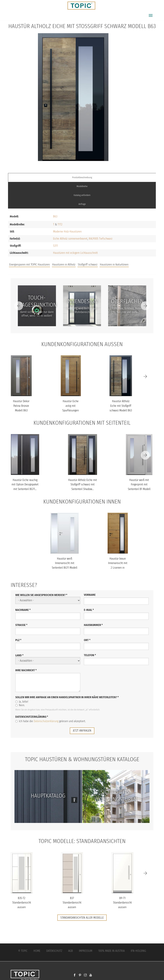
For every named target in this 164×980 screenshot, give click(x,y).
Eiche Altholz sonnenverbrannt (70, 239)
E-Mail (89, 610)
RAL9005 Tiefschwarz (101, 239)
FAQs (116, 261)
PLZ (18, 640)
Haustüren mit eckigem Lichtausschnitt (75, 253)
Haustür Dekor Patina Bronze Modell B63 (21, 406)
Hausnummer (93, 625)
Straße (21, 625)
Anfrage (82, 204)
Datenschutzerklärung (32, 717)
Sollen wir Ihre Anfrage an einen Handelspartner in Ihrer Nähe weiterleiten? (67, 697)
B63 (55, 216)
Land (19, 655)
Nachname (23, 610)
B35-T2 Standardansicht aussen (22, 903)
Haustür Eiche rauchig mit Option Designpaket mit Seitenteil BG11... (25, 484)
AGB (71, 951)
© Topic (23, 951)
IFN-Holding (138, 951)
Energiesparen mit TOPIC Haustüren (29, 265)
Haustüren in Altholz (64, 265)
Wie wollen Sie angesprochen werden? (41, 595)
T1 (59, 224)
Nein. (20, 705)
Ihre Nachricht (26, 670)
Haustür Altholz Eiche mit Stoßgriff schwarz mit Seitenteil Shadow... (83, 484)
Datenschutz (54, 951)
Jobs (104, 261)
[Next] (145, 306)
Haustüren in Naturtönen (114, 265)
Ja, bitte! (22, 702)
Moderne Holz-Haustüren (67, 232)
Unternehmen (134, 261)
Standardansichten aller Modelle (82, 918)
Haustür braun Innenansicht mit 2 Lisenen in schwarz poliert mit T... (118, 568)
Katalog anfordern (82, 195)
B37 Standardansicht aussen (72, 903)
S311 (55, 246)
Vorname (90, 595)
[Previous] (19, 306)
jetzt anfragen (82, 731)
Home (37, 951)
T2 (61, 224)
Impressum (86, 951)
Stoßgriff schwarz (88, 265)
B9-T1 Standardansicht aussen (122, 903)
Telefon (90, 655)
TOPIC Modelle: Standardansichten (82, 841)
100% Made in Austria (111, 951)
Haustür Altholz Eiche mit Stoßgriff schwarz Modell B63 (121, 406)
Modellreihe (82, 186)
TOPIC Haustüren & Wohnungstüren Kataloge (82, 759)
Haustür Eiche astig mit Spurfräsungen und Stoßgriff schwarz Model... (71, 410)
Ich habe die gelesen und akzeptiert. (50, 721)
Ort (87, 640)
